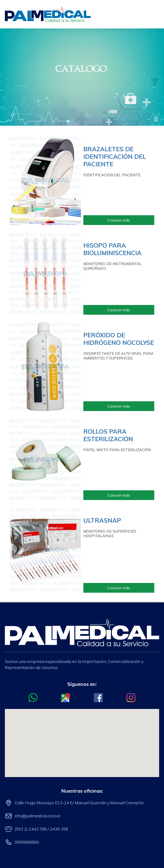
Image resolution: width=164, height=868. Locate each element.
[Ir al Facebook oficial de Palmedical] (98, 698)
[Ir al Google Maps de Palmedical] (66, 698)
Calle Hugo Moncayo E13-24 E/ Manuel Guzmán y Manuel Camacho (79, 803)
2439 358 (59, 829)
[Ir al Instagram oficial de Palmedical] (131, 698)
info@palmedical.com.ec (38, 816)
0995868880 (27, 842)
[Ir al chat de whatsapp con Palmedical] (33, 698)
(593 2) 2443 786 (31, 829)
